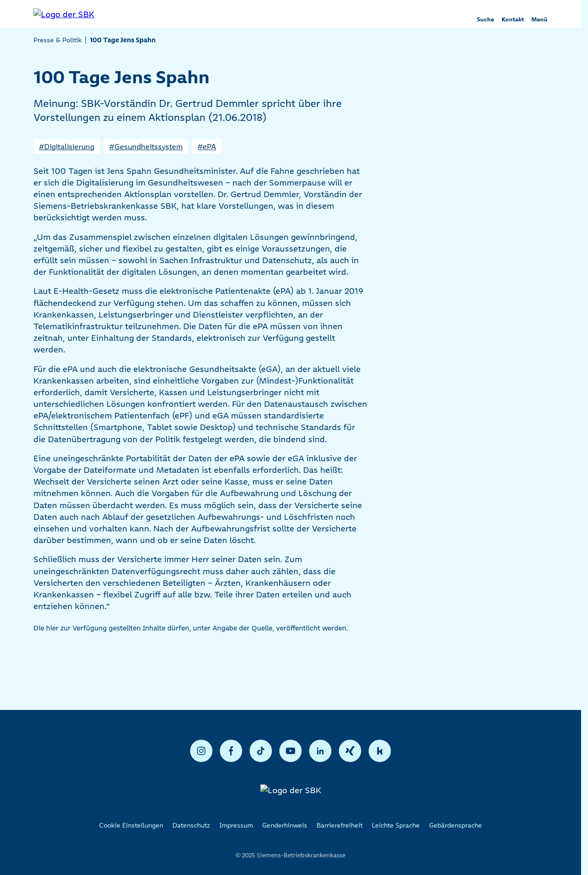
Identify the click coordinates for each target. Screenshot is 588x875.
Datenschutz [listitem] (191, 825)
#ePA (207, 146)
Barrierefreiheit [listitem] (340, 825)
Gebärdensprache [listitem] (456, 825)
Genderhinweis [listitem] (285, 825)
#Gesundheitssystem (146, 146)
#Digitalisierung (67, 146)
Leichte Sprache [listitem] (396, 825)
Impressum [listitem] (236, 825)
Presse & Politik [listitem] (58, 40)
